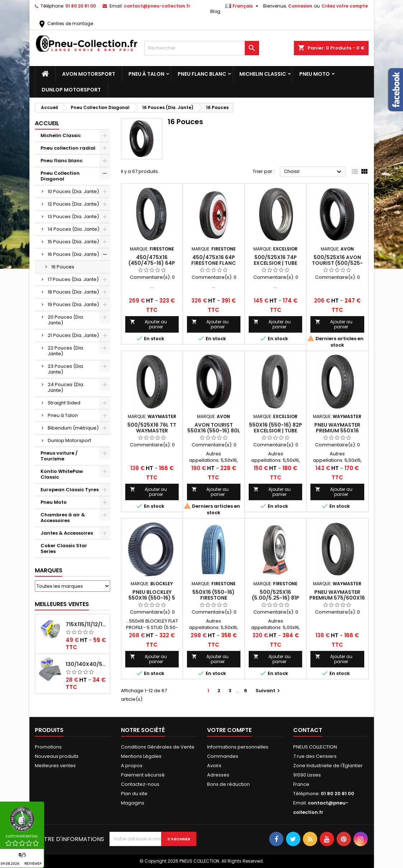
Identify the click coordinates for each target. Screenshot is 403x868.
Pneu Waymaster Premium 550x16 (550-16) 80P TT (337, 431)
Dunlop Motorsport (71, 90)
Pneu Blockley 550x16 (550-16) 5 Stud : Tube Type (152, 598)
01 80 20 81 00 (81, 6)
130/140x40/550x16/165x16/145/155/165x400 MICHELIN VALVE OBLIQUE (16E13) (86, 664)
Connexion (300, 6)
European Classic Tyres (70, 490)
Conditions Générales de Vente (158, 747)
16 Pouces (63, 267)
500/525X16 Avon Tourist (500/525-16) (337, 263)
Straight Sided (64, 403)
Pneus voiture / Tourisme (59, 456)
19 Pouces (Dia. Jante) (73, 304)
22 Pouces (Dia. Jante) (66, 351)
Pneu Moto (315, 74)
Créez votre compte (345, 6)
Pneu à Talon (146, 74)
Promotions (48, 747)
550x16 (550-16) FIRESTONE (214, 595)
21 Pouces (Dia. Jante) (73, 335)
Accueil (47, 123)
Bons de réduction (228, 784)
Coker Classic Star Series (64, 548)
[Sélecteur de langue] (243, 6)
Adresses (218, 775)
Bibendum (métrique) (73, 428)
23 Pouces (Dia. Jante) (66, 369)
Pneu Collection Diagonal (60, 176)
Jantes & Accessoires (67, 533)
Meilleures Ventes (62, 604)
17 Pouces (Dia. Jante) (73, 279)
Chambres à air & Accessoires (63, 518)
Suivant (269, 691)
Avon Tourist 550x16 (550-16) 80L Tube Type (214, 431)
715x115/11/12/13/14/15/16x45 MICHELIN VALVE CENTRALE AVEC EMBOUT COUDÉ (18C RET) (86, 624)
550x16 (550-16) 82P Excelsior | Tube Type (276, 431)
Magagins (133, 803)
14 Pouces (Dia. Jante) (74, 229)
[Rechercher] (202, 48)
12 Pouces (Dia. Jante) (73, 204)
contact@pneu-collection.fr (157, 6)
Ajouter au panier (149, 324)
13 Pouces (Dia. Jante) (73, 217)
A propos (132, 766)
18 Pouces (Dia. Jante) (73, 292)
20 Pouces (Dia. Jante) (66, 320)
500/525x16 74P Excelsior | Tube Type (275, 263)
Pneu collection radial (68, 148)
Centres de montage (65, 24)
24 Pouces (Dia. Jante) (66, 387)
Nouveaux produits (57, 756)
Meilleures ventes (55, 766)
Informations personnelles (238, 747)
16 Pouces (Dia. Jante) (73, 254)
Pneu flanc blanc (202, 74)
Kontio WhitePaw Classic (62, 474)
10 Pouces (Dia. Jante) (73, 191)
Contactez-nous (140, 784)
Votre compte (229, 730)
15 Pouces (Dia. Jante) (73, 242)
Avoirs (214, 766)
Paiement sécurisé (143, 775)
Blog (215, 11)
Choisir (314, 172)
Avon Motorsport (89, 74)
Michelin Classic (263, 74)
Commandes (223, 756)
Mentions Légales (141, 756)
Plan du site (134, 794)
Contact (308, 730)
